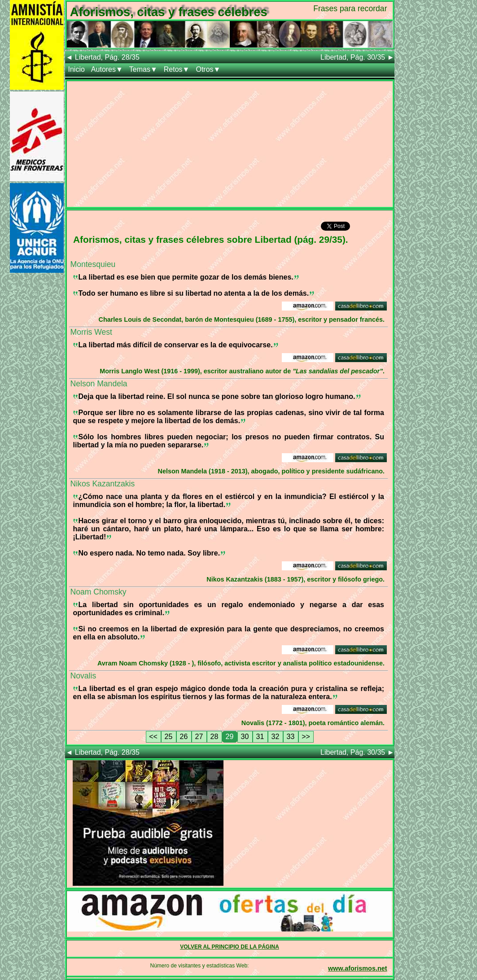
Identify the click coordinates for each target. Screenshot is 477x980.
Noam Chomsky (98, 592)
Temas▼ (143, 69)
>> (306, 737)
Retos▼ (177, 69)
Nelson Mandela (99, 384)
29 (230, 737)
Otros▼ (208, 69)
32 (276, 737)
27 (199, 737)
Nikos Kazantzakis (103, 484)
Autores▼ (107, 69)
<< (153, 737)
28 (214, 737)
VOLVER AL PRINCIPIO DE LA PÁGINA (230, 947)
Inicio (77, 69)
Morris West (92, 332)
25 (169, 737)
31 (260, 737)
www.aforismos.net (357, 968)
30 (245, 737)
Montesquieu (93, 264)
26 (184, 737)
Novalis (83, 676)
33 (291, 737)
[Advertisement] (230, 144)
